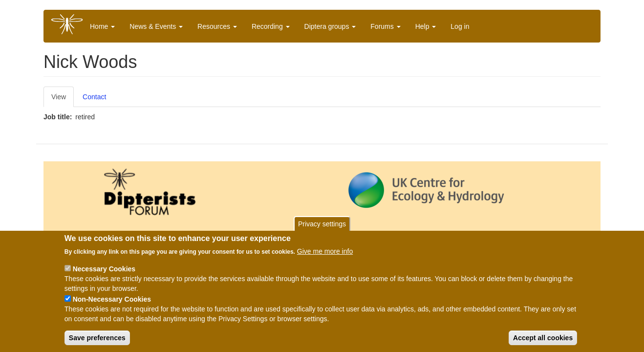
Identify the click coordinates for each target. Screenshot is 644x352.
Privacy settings (322, 225)
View (59, 97)
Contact (94, 97)
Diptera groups (330, 26)
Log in (460, 26)
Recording (271, 26)
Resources (217, 26)
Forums (385, 26)
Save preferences (97, 339)
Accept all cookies (543, 339)
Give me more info (325, 252)
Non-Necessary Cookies (112, 300)
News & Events (156, 26)
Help (426, 26)
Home (102, 26)
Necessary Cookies (104, 270)
